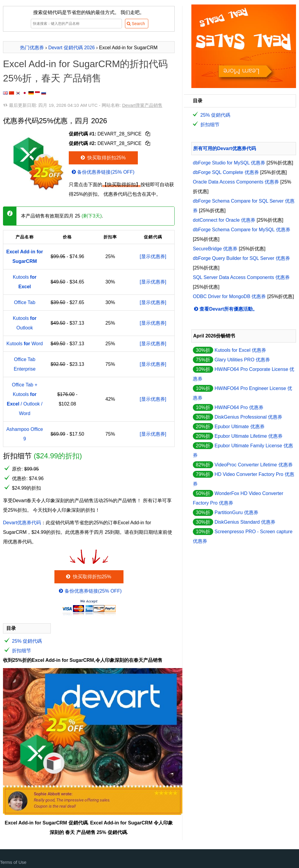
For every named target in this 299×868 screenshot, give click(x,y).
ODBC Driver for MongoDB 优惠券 (229, 296)
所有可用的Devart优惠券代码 (225, 148)
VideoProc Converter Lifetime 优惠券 (253, 465)
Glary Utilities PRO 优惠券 (242, 360)
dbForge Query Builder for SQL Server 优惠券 (241, 258)
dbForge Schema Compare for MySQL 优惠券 (242, 230)
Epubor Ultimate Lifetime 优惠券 (248, 436)
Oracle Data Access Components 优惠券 (236, 182)
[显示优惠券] (153, 256)
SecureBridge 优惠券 (215, 249)
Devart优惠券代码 (22, 523)
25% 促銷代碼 (27, 641)
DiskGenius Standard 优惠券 (245, 522)
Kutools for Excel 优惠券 (240, 350)
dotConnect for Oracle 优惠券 (224, 220)
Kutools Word (25, 344)
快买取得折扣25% (103, 158)
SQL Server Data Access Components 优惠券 (241, 277)
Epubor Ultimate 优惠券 (239, 427)
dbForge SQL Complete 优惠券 (226, 172)
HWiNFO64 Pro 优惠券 (239, 407)
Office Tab (25, 302)
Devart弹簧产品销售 (142, 105)
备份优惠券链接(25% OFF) (103, 172)
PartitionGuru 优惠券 (236, 512)
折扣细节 (22, 651)
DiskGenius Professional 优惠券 (248, 417)
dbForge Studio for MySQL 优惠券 (229, 163)
